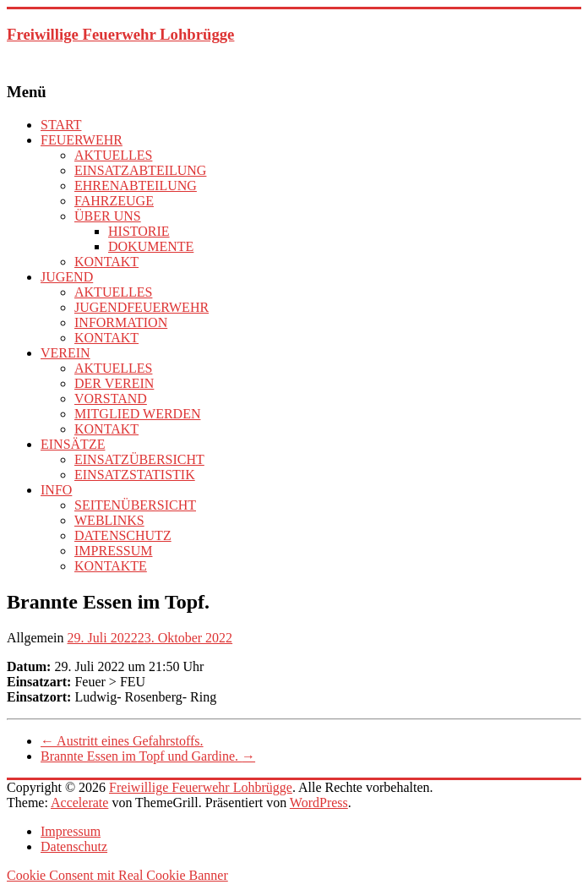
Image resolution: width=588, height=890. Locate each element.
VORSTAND (111, 399)
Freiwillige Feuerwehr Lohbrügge (120, 34)
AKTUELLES (113, 155)
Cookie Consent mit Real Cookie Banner (117, 875)
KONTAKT (106, 262)
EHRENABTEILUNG (136, 186)
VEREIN (65, 353)
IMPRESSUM (113, 551)
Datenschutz (74, 846)
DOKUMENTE (151, 246)
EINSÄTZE (73, 444)
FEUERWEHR (82, 140)
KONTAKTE (111, 566)
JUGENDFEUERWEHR (142, 307)
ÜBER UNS (108, 216)
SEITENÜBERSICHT (135, 505)
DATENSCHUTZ (123, 535)
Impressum (71, 831)
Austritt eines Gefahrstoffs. (122, 741)
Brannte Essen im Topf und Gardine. (148, 756)
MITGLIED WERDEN (137, 414)
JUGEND (67, 277)
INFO (56, 490)
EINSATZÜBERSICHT (139, 459)
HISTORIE (139, 231)
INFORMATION (121, 322)
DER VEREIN (114, 383)
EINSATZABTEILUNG (140, 170)
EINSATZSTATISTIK (135, 475)
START (61, 125)
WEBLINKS (109, 520)
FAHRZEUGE (114, 201)
